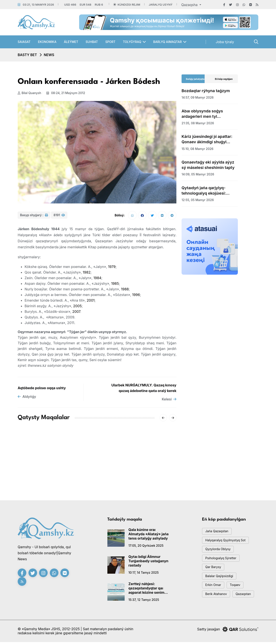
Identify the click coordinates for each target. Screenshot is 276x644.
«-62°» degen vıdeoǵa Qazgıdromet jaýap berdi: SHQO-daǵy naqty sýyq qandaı (96, 471)
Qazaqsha (190, 5)
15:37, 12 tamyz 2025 (144, 601)
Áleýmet (71, 42)
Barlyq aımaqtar (167, 42)
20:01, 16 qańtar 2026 (88, 487)
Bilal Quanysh (29, 93)
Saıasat (24, 42)
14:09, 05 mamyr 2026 (198, 174)
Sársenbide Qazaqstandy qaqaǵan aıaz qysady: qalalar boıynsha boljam (151, 468)
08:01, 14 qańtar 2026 (143, 482)
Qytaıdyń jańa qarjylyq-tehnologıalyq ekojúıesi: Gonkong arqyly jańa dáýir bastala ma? (206, 191)
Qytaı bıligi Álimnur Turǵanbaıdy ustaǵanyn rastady (148, 562)
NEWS (49, 55)
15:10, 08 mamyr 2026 (198, 149)
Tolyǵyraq (132, 42)
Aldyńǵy (27, 398)
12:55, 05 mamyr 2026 (198, 200)
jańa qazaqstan (218, 533)
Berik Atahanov (217, 601)
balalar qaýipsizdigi (221, 581)
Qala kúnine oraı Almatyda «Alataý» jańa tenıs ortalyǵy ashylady (149, 535)
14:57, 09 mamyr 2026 (198, 97)
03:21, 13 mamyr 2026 (38, 5)
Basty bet (27, 55)
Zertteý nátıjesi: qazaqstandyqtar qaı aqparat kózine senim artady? (147, 589)
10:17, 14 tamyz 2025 (144, 574)
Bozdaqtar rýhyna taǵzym (206, 91)
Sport (110, 42)
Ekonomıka (47, 42)
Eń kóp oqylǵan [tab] (224, 79)
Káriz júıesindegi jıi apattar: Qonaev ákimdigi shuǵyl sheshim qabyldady (207, 139)
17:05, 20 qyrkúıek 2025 (146, 547)
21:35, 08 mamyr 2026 (198, 123)
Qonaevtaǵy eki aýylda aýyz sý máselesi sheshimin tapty (208, 165)
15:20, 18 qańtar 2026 (33, 482)
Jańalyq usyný (161, 5)
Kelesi (169, 400)
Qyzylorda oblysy (219, 552)
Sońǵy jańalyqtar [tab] (196, 79)
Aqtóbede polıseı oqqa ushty (42, 389)
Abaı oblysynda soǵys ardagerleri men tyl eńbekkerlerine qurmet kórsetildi (203, 114)
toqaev (238, 591)
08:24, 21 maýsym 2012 (67, 93)
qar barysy (214, 572)
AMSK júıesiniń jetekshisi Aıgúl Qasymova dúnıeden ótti (42, 468)
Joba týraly (225, 42)
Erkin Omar (214, 591)
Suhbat (92, 42)
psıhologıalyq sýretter (222, 562)
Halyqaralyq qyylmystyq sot (227, 542)
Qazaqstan (247, 601)
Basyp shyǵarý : (34, 216)
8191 (59, 216)
